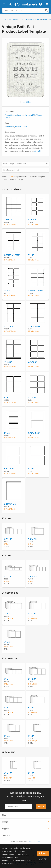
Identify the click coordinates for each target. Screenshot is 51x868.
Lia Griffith (27, 102)
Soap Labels (22, 115)
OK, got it (43, 853)
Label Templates (14, 19)
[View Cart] (47, 4)
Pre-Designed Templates (31, 19)
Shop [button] (4, 815)
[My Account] (40, 4)
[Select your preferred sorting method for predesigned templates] (25, 170)
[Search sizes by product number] (25, 164)
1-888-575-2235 (34, 842)
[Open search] (46, 10)
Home (4, 19)
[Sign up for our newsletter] (18, 806)
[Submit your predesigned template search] (47, 164)
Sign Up (41, 806)
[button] (4, 4)
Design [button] (5, 822)
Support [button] (5, 829)
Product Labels (10, 115)
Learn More (43, 859)
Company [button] (6, 835)
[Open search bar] (10, 4)
